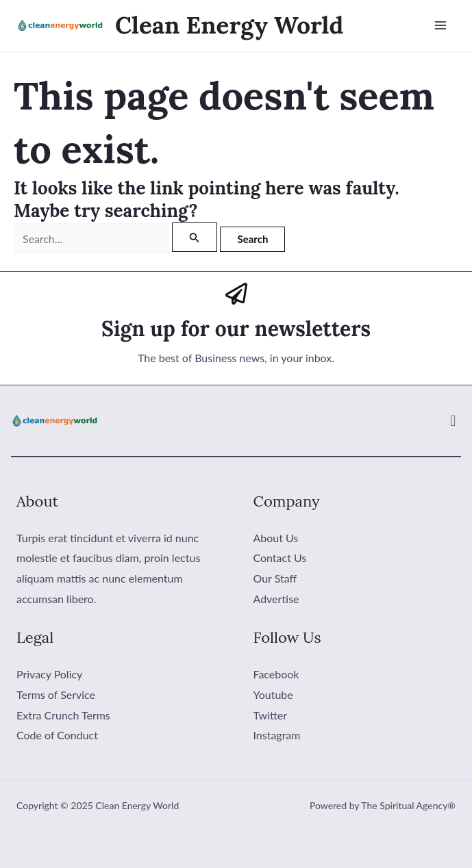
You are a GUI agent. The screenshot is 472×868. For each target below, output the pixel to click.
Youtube (273, 694)
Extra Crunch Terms (63, 715)
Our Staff (275, 578)
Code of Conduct (57, 735)
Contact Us (280, 558)
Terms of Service (56, 694)
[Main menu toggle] (440, 25)
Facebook (276, 674)
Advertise (276, 598)
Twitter (271, 715)
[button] (453, 420)
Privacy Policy (50, 674)
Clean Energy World (229, 25)
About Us (276, 537)
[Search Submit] (195, 237)
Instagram (277, 735)
